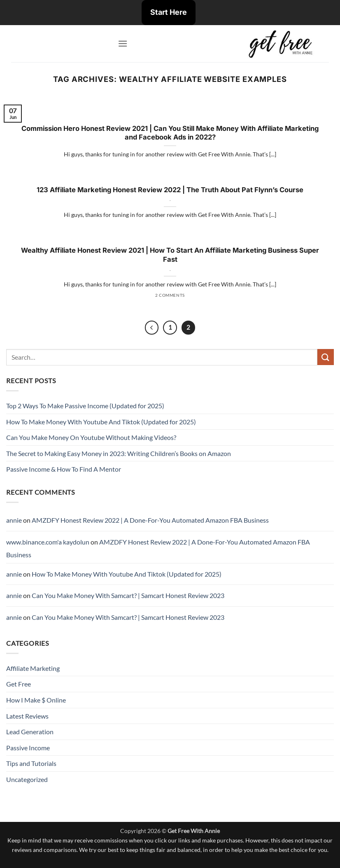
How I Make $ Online (36, 700)
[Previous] (152, 328)
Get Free (19, 684)
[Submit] (326, 357)
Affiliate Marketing (33, 668)
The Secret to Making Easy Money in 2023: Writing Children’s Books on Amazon (119, 453)
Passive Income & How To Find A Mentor (64, 469)
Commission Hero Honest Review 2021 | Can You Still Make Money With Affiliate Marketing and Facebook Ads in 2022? (170, 133)
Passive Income (28, 748)
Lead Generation (30, 732)
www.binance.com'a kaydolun (48, 542)
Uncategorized (27, 779)
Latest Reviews (27, 716)
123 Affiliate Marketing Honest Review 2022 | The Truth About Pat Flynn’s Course (170, 190)
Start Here (169, 12)
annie (14, 520)
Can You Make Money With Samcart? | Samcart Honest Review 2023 (128, 595)
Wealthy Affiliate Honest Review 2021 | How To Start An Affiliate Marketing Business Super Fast (170, 255)
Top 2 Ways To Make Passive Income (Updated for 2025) (85, 406)
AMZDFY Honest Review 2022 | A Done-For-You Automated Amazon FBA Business (150, 520)
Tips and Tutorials (31, 763)
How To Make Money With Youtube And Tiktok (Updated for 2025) (101, 422)
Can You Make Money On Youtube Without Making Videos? (91, 437)
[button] (123, 43)
